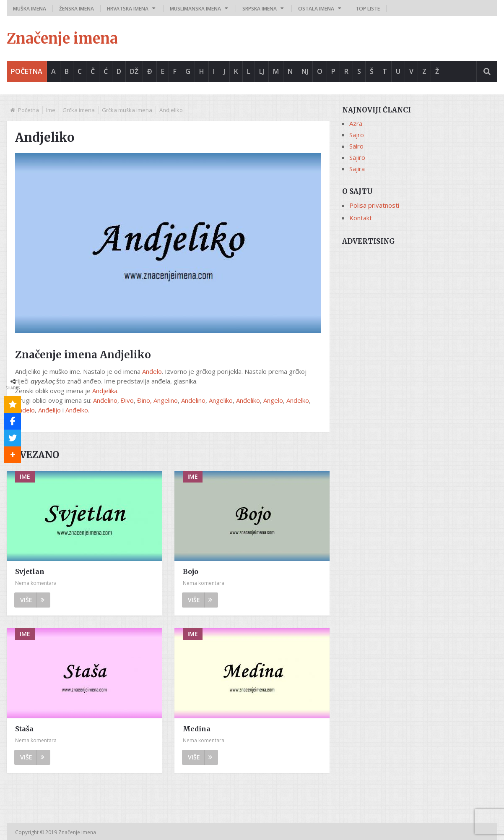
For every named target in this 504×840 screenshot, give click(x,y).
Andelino (193, 400)
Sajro (357, 135)
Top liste (368, 9)
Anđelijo (49, 410)
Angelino (166, 400)
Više (32, 600)
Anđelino (105, 400)
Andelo (25, 410)
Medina (197, 729)
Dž (134, 71)
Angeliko (221, 400)
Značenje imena (62, 39)
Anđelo (152, 371)
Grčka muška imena (127, 110)
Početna (27, 71)
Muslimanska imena (195, 9)
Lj (262, 71)
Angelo (273, 400)
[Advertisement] (420, 309)
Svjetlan (30, 571)
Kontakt (361, 218)
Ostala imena (316, 9)
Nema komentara (36, 583)
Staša (24, 729)
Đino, (144, 400)
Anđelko (77, 410)
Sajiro (357, 157)
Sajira (357, 169)
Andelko (298, 400)
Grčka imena (79, 110)
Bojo (191, 571)
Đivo (127, 400)
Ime (51, 110)
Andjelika (105, 391)
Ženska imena (77, 9)
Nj (305, 71)
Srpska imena (260, 9)
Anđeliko (248, 400)
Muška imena (30, 9)
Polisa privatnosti (374, 205)
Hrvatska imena (128, 9)
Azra (356, 123)
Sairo (356, 146)
